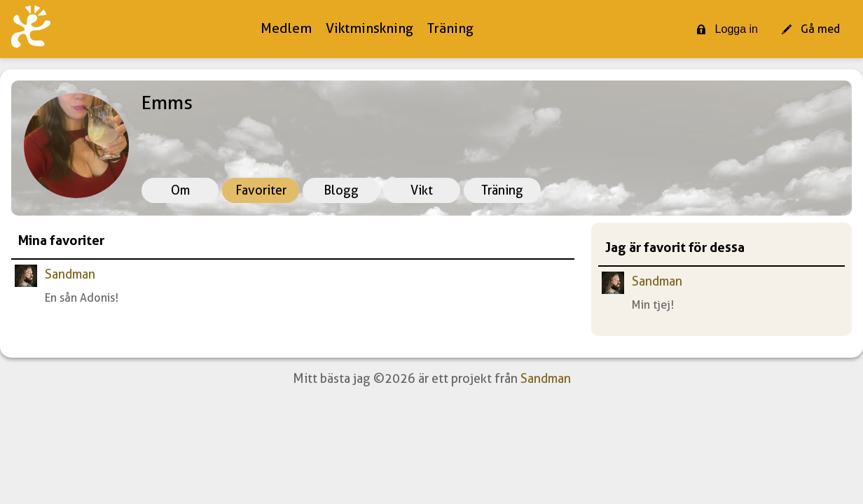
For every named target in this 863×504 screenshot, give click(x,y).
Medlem (286, 28)
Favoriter (261, 190)
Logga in (727, 29)
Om (180, 190)
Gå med (811, 29)
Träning (450, 28)
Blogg (341, 190)
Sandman (70, 274)
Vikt (422, 190)
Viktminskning (370, 28)
